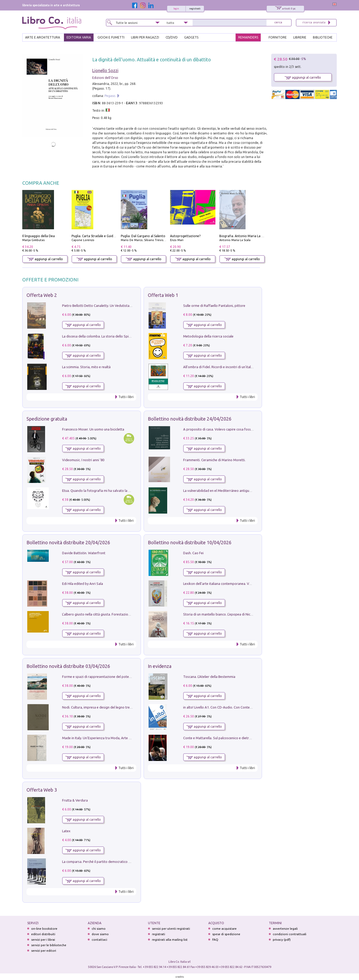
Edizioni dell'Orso (105, 78)
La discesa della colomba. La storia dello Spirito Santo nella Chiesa (112, 336)
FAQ (215, 940)
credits (180, 977)
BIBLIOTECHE (323, 37)
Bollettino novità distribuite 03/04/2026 (68, 666)
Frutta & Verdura (75, 800)
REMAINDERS (248, 37)
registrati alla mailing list (170, 940)
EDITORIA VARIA (79, 37)
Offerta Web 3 (42, 790)
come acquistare (224, 929)
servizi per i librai (43, 940)
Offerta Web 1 (163, 295)
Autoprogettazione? (185, 236)
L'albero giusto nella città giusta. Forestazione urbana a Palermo (111, 614)
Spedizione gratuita (47, 419)
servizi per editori (44, 951)
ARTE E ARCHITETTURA (43, 37)
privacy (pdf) (282, 940)
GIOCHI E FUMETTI (111, 37)
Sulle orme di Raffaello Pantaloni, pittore (214, 306)
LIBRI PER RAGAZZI (145, 37)
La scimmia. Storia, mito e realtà (86, 367)
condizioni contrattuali (290, 934)
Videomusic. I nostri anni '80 (83, 460)
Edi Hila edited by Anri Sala (83, 584)
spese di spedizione (226, 934)
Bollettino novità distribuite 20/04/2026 (68, 542)
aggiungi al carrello (45, 259)
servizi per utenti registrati (171, 929)
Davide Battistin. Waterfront (84, 553)
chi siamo (99, 929)
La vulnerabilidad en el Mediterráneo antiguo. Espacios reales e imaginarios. (241, 491)
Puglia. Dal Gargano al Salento (143, 236)
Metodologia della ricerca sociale (208, 336)
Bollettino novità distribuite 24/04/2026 (190, 419)
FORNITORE (278, 37)
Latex (66, 831)
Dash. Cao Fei (193, 553)
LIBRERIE (300, 37)
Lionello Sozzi (105, 70)
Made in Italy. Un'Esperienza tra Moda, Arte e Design (102, 738)
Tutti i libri (126, 397)
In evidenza (160, 666)
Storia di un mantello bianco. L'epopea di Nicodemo (222, 614)
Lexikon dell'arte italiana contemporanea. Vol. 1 (219, 584)
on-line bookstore (44, 929)
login (176, 9)
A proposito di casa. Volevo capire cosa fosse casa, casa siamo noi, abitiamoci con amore (251, 429)
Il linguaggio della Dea (39, 236)
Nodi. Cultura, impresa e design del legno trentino (100, 707)
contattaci (99, 940)
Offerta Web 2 (42, 295)
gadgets (191, 37)
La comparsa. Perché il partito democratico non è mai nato (107, 862)
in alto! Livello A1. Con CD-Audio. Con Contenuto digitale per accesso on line (241, 707)
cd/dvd (172, 37)
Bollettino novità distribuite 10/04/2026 (190, 542)
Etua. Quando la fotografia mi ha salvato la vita (98, 491)
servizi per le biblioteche (49, 945)
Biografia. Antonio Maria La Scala (244, 236)
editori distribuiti (43, 934)
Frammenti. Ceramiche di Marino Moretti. (214, 460)
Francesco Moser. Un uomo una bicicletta (93, 429)
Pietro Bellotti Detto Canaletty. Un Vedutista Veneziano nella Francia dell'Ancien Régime (129, 306)
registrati (195, 9)
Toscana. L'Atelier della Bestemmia (209, 677)
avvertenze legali (285, 929)
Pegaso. (110, 96)
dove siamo (100, 934)
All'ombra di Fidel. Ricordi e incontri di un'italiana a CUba (226, 367)
